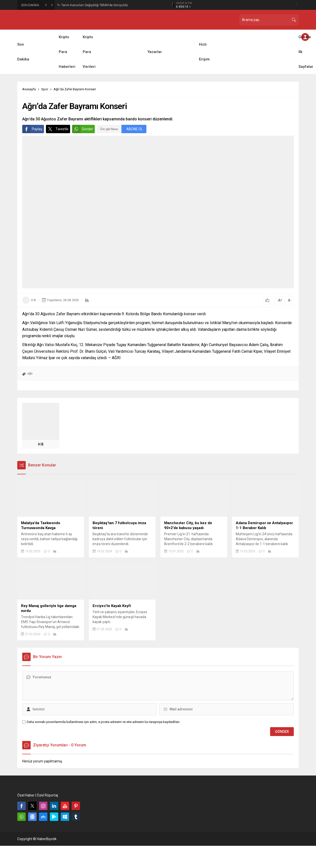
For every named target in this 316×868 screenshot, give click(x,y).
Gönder (83, 129)
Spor (45, 89)
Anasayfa (29, 89)
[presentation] (173, 5)
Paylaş (32, 129)
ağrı (30, 373)
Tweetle (57, 129)
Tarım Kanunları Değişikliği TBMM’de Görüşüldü (95, 5)
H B (33, 300)
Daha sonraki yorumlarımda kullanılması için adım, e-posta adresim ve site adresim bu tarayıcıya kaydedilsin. (103, 722)
